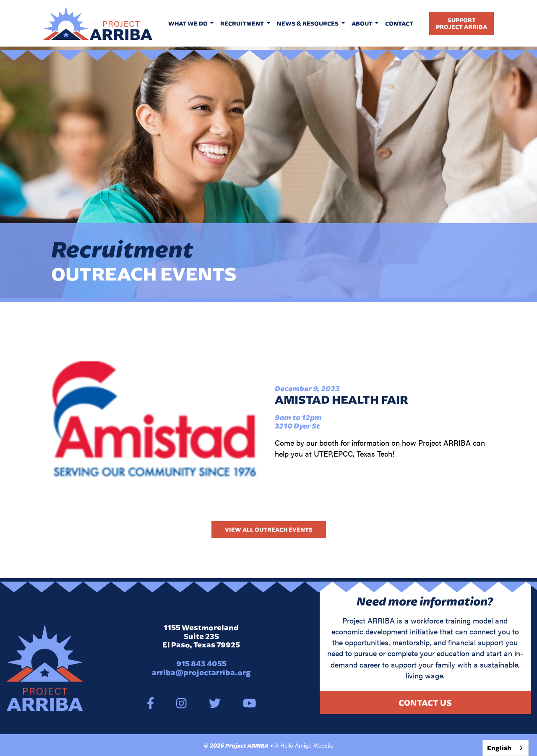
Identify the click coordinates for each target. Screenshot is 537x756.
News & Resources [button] (308, 23)
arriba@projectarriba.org (201, 672)
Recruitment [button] (243, 23)
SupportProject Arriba (461, 23)
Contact (399, 23)
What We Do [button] (189, 23)
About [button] (363, 23)
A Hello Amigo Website (304, 745)
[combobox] (506, 748)
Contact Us (425, 703)
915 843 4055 (201, 664)
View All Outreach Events (269, 530)
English (499, 748)
